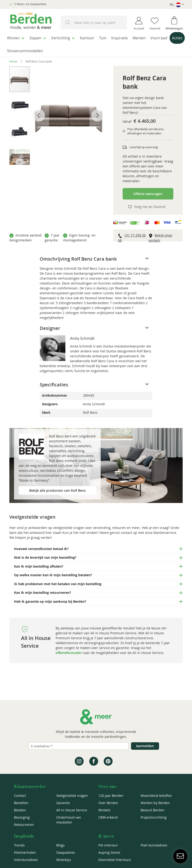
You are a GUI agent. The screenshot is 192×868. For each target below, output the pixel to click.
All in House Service (72, 810)
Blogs (60, 845)
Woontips (64, 860)
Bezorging (22, 817)
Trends (19, 845)
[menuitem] (17, 37)
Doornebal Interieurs (115, 860)
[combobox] (94, 22)
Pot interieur (108, 845)
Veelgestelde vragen (72, 796)
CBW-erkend (108, 817)
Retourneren (24, 825)
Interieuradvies (26, 860)
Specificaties (54, 382)
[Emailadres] (79, 746)
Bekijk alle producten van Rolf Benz (57, 488)
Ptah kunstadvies (154, 845)
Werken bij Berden (155, 803)
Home (13, 59)
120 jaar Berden (111, 796)
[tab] (96, 256)
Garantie (63, 803)
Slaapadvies (66, 852)
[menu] (96, 43)
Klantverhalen (25, 852)
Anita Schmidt (82, 336)
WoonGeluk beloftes (156, 796)
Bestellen (21, 803)
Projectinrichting (154, 817)
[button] (177, 5)
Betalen (20, 810)
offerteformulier (69, 650)
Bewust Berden (153, 810)
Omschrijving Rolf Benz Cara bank (78, 256)
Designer (50, 325)
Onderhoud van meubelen (69, 820)
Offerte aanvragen (148, 191)
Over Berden (108, 803)
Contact (20, 796)
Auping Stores (109, 852)
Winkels (104, 810)
